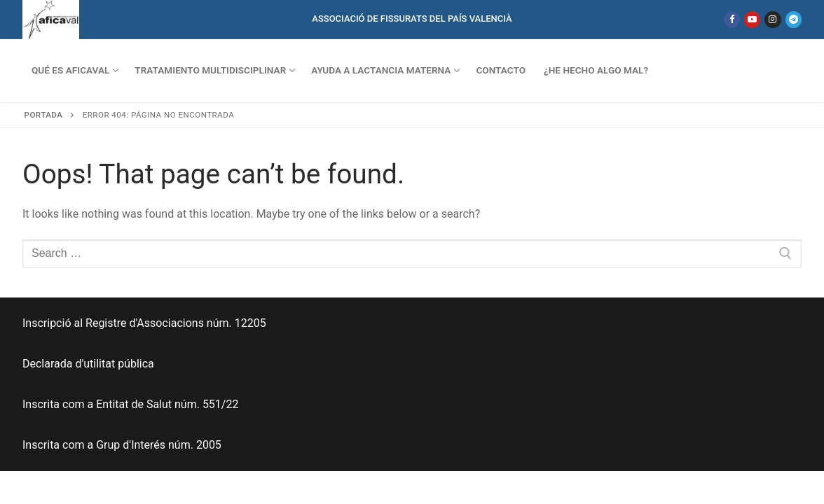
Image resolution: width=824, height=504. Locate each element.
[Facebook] (732, 19)
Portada (44, 115)
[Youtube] (752, 19)
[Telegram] (794, 19)
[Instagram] (772, 19)
